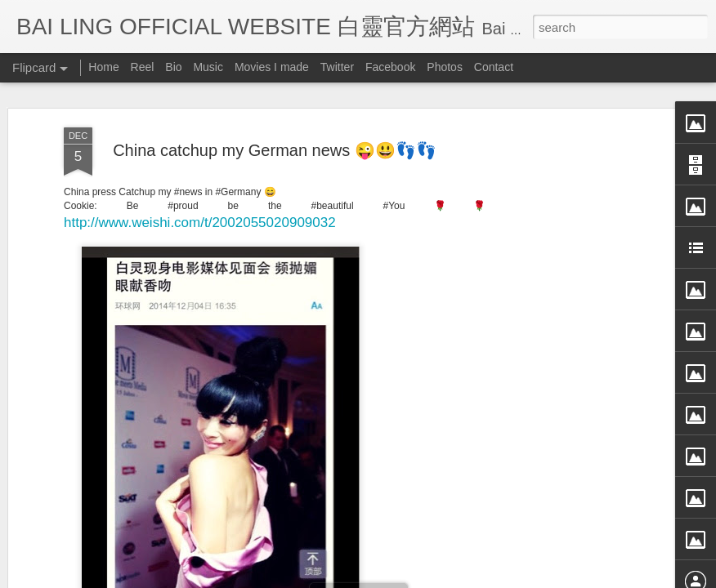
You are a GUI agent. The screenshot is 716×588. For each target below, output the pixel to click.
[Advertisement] (575, 326)
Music (208, 67)
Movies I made (272, 67)
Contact (494, 67)
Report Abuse (507, 577)
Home (103, 67)
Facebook (390, 67)
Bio (173, 67)
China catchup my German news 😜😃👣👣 (275, 91)
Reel (143, 67)
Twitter (337, 67)
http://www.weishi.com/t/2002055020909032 (200, 164)
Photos (445, 67)
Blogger (459, 577)
